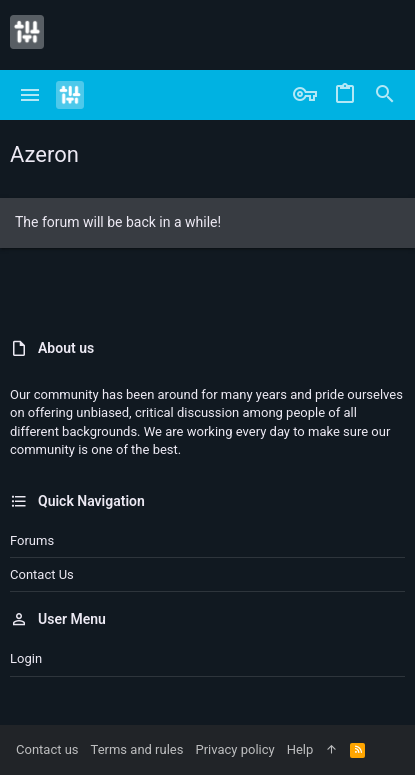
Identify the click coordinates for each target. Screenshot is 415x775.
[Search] (385, 95)
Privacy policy (234, 749)
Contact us (42, 574)
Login (26, 658)
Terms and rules (137, 749)
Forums (32, 540)
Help (300, 749)
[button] (30, 95)
